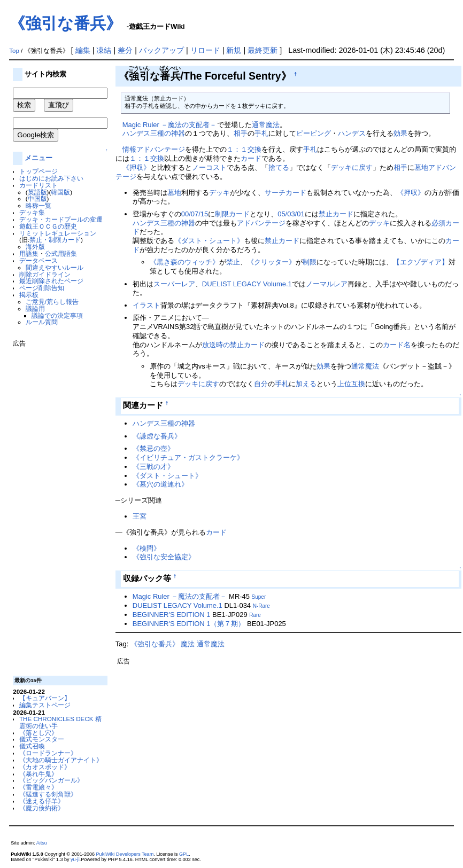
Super (259, 597)
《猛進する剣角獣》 (48, 794)
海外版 (35, 247)
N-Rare (261, 606)
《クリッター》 (271, 262)
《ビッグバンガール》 (51, 780)
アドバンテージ (261, 223)
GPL (184, 854)
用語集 (29, 253)
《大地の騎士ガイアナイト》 (61, 760)
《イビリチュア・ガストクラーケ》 (188, 458)
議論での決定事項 (57, 315)
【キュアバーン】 (45, 698)
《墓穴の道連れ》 (160, 484)
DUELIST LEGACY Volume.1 (247, 284)
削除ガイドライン (45, 274)
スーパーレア (174, 284)
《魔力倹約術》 (42, 808)
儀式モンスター (42, 739)
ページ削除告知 (42, 288)
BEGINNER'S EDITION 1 (172, 615)
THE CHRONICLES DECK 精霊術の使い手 (60, 722)
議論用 (35, 308)
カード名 (397, 345)
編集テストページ (45, 705)
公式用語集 (61, 253)
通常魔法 (266, 125)
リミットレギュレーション (58, 233)
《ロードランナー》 (48, 753)
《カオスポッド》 (45, 767)
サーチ (275, 193)
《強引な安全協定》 (164, 557)
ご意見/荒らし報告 (52, 302)
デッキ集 (32, 212)
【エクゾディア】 (421, 262)
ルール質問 (42, 322)
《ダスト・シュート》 (209, 241)
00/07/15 (195, 214)
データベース (38, 260)
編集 (83, 50)
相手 (241, 133)
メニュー (38, 158)
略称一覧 (38, 205)
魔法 (188, 644)
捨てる (279, 167)
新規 (234, 50)
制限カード (232, 214)
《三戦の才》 (153, 467)
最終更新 (263, 50)
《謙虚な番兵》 (157, 436)
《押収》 (136, 167)
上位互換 (351, 384)
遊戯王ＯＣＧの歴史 (48, 226)
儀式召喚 (32, 746)
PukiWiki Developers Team (125, 854)
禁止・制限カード (55, 240)
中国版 (37, 198)
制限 (310, 262)
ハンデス (352, 133)
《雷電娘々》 (38, 787)
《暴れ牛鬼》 (38, 774)
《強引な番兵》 (65, 23)
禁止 (233, 262)
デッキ (219, 193)
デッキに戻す (352, 167)
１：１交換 (244, 149)
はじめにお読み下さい (51, 178)
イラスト (146, 305)
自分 (261, 384)
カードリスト (38, 185)
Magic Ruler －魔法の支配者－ (170, 125)
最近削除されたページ (51, 281)
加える (306, 384)
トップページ (38, 171)
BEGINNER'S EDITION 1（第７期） (189, 624)
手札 (261, 133)
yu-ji (75, 859)
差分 (125, 50)
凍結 (104, 50)
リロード (205, 50)
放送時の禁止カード (233, 345)
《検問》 (146, 548)
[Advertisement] (56, 507)
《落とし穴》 (38, 733)
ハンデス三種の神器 (154, 133)
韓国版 (60, 192)
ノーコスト (209, 167)
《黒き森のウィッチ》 (184, 262)
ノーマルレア (327, 284)
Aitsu (42, 843)
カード (251, 158)
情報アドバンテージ (154, 149)
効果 (400, 133)
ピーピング (314, 133)
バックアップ (161, 50)
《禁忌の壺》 (153, 448)
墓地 (174, 193)
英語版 (37, 192)
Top (14, 51)
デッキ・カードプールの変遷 (61, 219)
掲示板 (29, 295)
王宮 (140, 516)
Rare (255, 615)
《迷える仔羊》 (42, 801)
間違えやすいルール (55, 267)
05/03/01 (291, 214)
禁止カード (336, 214)
